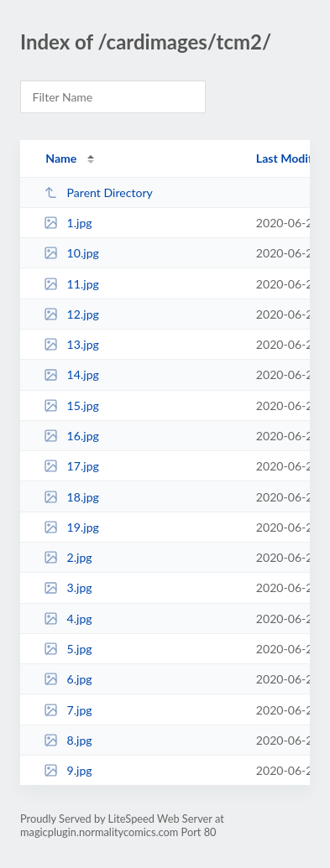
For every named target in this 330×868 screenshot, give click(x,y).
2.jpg (68, 557)
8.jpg (68, 740)
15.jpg (71, 405)
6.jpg (68, 679)
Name (61, 158)
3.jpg (68, 587)
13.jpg (71, 344)
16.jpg (71, 436)
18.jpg (71, 497)
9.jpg (68, 770)
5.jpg (68, 649)
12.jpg (71, 314)
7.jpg (68, 710)
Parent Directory (98, 192)
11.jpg (71, 284)
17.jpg (71, 466)
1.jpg (68, 223)
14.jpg (71, 374)
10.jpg (71, 253)
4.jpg (68, 619)
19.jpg (71, 527)
